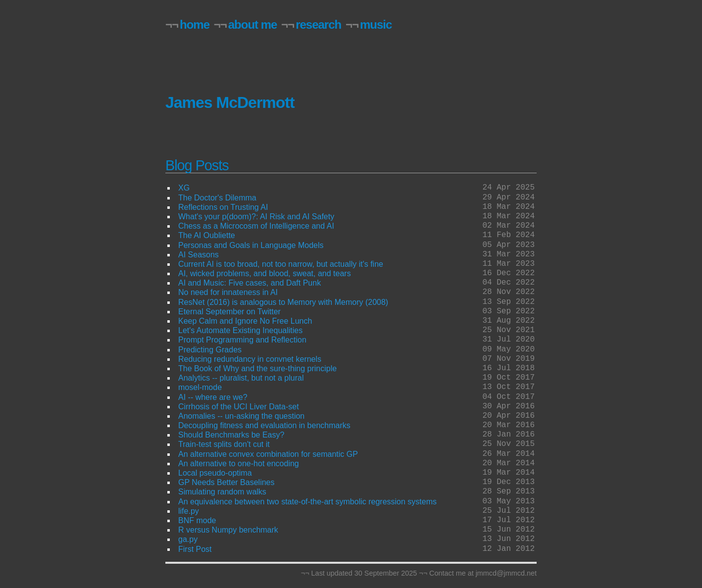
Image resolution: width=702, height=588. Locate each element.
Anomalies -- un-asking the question (241, 416)
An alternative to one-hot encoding (239, 464)
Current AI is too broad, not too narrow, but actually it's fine (281, 264)
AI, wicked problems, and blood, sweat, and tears (265, 273)
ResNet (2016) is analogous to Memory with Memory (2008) (283, 302)
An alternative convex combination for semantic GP (268, 454)
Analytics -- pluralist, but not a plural (241, 378)
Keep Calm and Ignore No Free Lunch (245, 321)
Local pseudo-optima (215, 473)
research (318, 24)
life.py (189, 511)
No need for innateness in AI (228, 292)
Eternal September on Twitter (229, 312)
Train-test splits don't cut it (224, 444)
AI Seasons (199, 255)
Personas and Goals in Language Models (251, 245)
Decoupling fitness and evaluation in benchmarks (264, 425)
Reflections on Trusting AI (223, 207)
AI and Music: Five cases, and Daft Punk (250, 283)
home (195, 24)
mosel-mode (200, 387)
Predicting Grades (210, 350)
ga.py (188, 539)
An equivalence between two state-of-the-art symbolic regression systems (307, 502)
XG (184, 188)
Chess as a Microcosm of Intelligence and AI (256, 226)
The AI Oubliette (207, 235)
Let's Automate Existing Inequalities (240, 330)
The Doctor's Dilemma (217, 198)
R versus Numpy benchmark (228, 530)
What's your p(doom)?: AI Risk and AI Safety (256, 217)
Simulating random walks (222, 492)
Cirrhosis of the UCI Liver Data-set (239, 407)
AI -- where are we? (213, 397)
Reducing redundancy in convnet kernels (250, 359)
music (376, 24)
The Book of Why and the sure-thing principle (257, 368)
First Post (195, 549)
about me (253, 24)
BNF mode (197, 520)
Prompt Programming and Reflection (242, 340)
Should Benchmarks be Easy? (231, 435)
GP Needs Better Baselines (226, 482)
